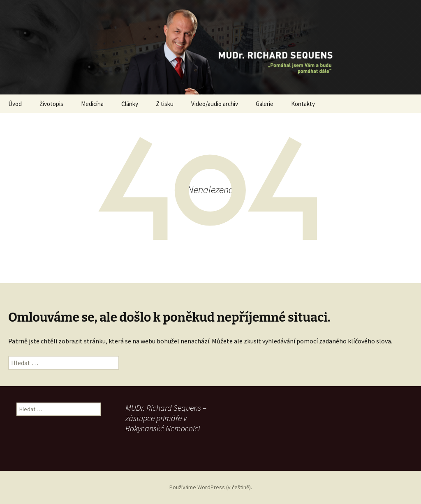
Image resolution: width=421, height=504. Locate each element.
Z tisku (165, 104)
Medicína (92, 104)
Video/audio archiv (215, 104)
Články (130, 104)
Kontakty (303, 104)
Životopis (51, 104)
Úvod (15, 104)
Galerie (265, 104)
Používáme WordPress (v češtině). (211, 487)
